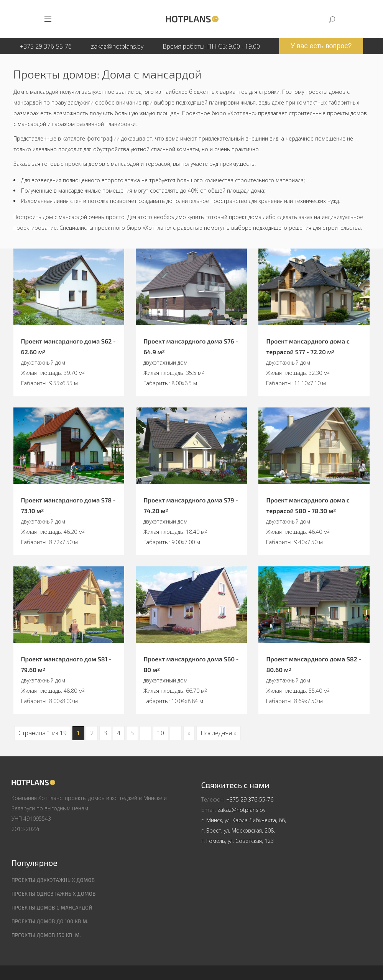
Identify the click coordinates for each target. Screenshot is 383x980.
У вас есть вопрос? (321, 46)
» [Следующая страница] (189, 733)
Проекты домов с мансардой (52, 908)
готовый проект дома (233, 217)
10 (161, 733)
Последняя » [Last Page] (219, 733)
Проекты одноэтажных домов (54, 894)
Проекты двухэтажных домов (53, 880)
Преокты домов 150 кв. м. (46, 935)
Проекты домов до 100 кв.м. (50, 921)
